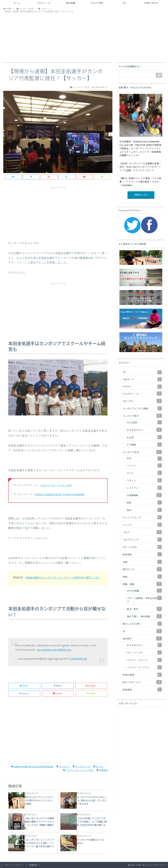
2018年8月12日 (79, 659)
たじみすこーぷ (142, 394)
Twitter (142, 387)
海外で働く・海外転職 (144, 616)
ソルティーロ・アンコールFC (56, 485)
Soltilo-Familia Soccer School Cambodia (60, 494)
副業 (142, 577)
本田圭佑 (102, 770)
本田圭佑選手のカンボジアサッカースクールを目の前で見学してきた (63, 578)
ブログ (142, 532)
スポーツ (144, 480)
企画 (142, 562)
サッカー (99, 767)
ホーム (17, 3)
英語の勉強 (142, 675)
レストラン (144, 488)
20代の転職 (144, 591)
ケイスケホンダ (81, 767)
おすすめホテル (144, 430)
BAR (144, 459)
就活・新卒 (144, 609)
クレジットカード (142, 517)
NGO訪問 (144, 422)
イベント (144, 465)
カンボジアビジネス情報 (142, 408)
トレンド (142, 525)
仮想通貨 (142, 554)
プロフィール (44, 3)
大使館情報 (144, 495)
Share (58, 686)
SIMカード (142, 379)
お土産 (144, 437)
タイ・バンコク (144, 652)
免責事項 (33, 865)
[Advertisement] (84, 38)
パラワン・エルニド (144, 660)
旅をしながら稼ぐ (142, 624)
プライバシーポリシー (14, 865)
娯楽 (144, 502)
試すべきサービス (142, 682)
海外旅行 (142, 638)
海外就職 (71, 3)
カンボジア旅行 (142, 416)
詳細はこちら (141, 195)
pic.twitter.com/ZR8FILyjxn (54, 650)
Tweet (24, 686)
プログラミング (142, 540)
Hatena (24, 694)
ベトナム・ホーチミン (144, 667)
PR (124, 3)
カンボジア (63, 767)
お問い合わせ (151, 3)
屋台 (144, 510)
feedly (91, 694)
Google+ (91, 686)
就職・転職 (142, 584)
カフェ (144, 473)
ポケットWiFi (142, 547)
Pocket (58, 694)
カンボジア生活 (142, 452)
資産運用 (142, 689)
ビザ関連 (144, 445)
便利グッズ (142, 569)
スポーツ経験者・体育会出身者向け (144, 600)
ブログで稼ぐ (97, 3)
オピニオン (142, 401)
